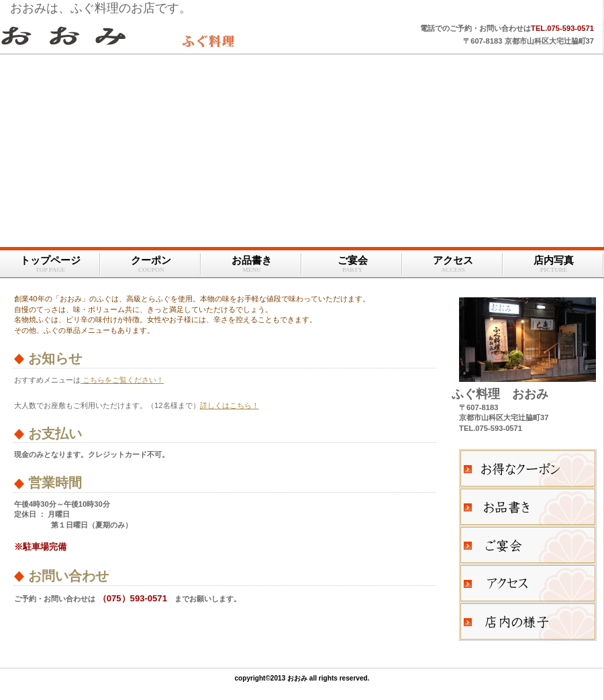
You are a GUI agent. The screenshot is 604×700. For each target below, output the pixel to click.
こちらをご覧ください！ (122, 380)
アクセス (528, 583)
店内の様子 (528, 621)
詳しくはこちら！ (230, 405)
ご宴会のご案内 (528, 545)
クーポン (528, 468)
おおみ (168, 36)
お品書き (528, 507)
